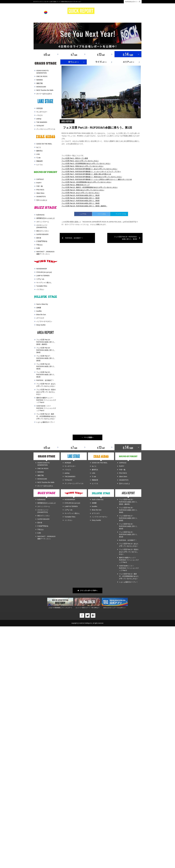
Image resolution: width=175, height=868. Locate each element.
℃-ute (38, 158)
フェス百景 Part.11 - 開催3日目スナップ (76, 611)
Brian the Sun (41, 315)
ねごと (39, 147)
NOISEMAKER (42, 269)
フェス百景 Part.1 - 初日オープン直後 (75, 585)
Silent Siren (40, 193)
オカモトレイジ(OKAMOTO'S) (42, 226)
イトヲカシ (40, 289)
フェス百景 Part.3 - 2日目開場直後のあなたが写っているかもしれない (86, 590)
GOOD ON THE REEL (44, 144)
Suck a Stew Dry (42, 304)
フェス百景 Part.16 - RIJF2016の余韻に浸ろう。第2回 (46, 366)
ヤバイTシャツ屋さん (44, 283)
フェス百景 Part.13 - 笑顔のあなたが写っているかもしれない (46, 392)
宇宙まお (40, 245)
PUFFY (39, 183)
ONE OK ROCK (42, 76)
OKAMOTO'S (41, 197)
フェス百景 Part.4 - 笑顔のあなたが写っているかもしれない (82, 593)
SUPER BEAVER (42, 234)
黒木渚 (39, 238)
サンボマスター (42, 112)
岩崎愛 (39, 308)
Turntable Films (42, 286)
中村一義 (40, 186)
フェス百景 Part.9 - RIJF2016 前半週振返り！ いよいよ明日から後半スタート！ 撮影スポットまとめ (97, 606)
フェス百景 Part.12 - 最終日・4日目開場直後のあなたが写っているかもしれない (46, 416)
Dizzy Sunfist (41, 325)
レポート (101, 62)
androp (39, 119)
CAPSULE (40, 179)
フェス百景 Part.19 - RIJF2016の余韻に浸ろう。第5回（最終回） (46, 342)
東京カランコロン (43, 231)
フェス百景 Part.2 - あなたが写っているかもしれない (80, 587)
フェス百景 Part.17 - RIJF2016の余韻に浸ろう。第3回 (46, 358)
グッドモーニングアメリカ (46, 129)
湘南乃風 (40, 83)
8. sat (47, 54)
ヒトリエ (40, 165)
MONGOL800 (41, 87)
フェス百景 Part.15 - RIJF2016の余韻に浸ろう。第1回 (46, 375)
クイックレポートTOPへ (87, 832)
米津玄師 (40, 108)
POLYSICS (40, 190)
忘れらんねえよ (42, 200)
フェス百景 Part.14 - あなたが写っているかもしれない (46, 385)
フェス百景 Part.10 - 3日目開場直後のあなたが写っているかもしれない (86, 609)
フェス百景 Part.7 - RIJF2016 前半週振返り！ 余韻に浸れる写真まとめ (86, 601)
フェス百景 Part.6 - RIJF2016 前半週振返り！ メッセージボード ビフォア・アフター (91, 598)
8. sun (74, 54)
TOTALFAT (40, 126)
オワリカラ (40, 318)
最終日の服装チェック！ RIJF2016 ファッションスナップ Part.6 (46, 400)
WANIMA (40, 80)
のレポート (74, 62)
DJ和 (38, 248)
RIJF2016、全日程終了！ (45, 380)
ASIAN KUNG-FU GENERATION (43, 72)
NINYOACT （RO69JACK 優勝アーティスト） (45, 253)
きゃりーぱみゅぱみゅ (44, 94)
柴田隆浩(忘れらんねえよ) (45, 218)
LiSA (38, 154)
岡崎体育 (40, 161)
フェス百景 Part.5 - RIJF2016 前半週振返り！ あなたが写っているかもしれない (89, 595)
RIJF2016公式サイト (133, 2)
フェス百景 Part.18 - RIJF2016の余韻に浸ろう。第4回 (46, 350)
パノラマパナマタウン (44, 321)
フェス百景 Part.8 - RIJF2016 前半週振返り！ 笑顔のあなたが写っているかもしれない (92, 603)
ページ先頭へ (88, 679)
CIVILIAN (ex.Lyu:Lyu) (44, 272)
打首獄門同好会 (42, 241)
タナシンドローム (43, 222)
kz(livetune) (40, 215)
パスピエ (40, 115)
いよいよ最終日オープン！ (46, 422)
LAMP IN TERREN (43, 276)
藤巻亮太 (40, 151)
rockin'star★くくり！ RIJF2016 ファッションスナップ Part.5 (46, 408)
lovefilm (39, 311)
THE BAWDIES (42, 122)
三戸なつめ (40, 279)
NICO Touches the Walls (45, 90)
